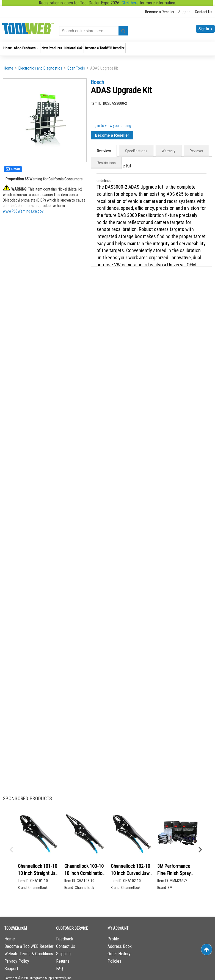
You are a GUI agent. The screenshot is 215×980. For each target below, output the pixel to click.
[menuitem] (7, 48)
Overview (104, 151)
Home (9, 68)
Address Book (120, 946)
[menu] (107, 49)
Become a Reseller (160, 12)
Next (200, 850)
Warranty (169, 151)
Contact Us (204, 12)
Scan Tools (76, 68)
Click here (130, 3)
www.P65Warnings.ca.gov (23, 212)
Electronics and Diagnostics (40, 68)
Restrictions (106, 163)
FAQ (60, 969)
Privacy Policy (17, 961)
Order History (119, 954)
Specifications (136, 151)
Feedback (65, 939)
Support (185, 12)
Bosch (97, 82)
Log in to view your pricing (111, 126)
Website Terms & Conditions (29, 954)
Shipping (63, 954)
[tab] (104, 151)
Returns (63, 961)
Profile (113, 939)
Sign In (204, 29)
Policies (114, 961)
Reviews (196, 151)
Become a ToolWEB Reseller (29, 946)
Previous (11, 850)
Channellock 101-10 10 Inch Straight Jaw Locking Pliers (38, 873)
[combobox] (93, 31)
